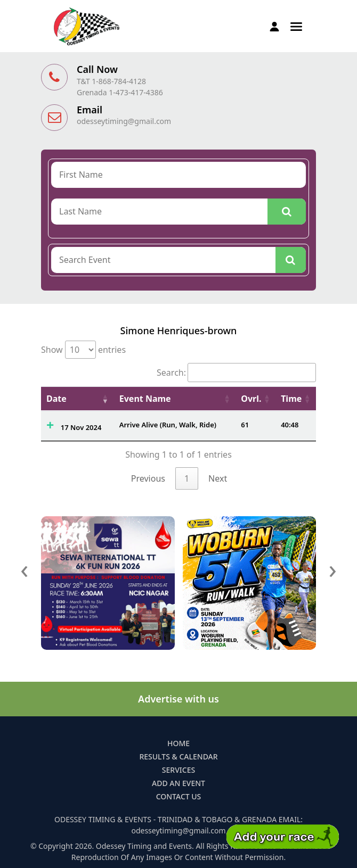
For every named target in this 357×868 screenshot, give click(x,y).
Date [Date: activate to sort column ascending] (56, 399)
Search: (236, 373)
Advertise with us (178, 699)
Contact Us (179, 796)
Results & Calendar (178, 757)
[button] (296, 26)
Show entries (83, 350)
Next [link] (218, 478)
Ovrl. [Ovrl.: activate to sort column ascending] (251, 399)
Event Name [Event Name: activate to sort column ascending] (145, 399)
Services (178, 770)
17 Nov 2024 (81, 427)
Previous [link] (148, 478)
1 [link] (187, 478)
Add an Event (178, 783)
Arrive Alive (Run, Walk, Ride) (168, 425)
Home (178, 743)
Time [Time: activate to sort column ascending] (291, 399)
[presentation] (25, 569)
